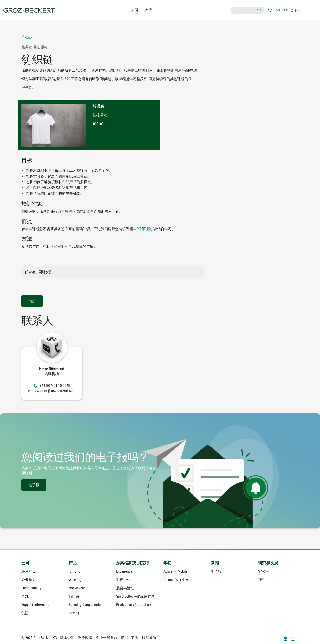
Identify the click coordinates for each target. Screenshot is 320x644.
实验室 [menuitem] (264, 571)
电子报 (34, 485)
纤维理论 (145, 229)
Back (27, 37)
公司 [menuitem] (25, 563)
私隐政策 (85, 638)
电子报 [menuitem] (216, 571)
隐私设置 (149, 638)
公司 (135, 10)
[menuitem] (270, 10)
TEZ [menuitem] (261, 580)
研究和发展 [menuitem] (268, 563)
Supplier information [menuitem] (36, 605)
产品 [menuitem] (73, 563)
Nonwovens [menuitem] (77, 588)
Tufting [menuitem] (74, 596)
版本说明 (67, 638)
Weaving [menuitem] (75, 580)
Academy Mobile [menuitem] (176, 571)
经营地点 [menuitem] (29, 571)
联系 (135, 638)
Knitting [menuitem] (75, 571)
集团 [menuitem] (25, 613)
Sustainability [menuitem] (31, 588)
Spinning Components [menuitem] (85, 605)
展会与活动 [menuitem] (125, 588)
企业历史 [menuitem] (29, 580)
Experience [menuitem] (124, 571)
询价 (32, 301)
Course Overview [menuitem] (176, 580)
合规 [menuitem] (25, 596)
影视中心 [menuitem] (123, 580)
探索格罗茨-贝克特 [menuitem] (133, 563)
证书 (124, 638)
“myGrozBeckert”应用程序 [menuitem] (135, 596)
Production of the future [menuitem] (134, 605)
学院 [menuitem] (167, 563)
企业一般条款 (107, 638)
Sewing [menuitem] (74, 613)
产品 (149, 10)
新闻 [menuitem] (215, 563)
